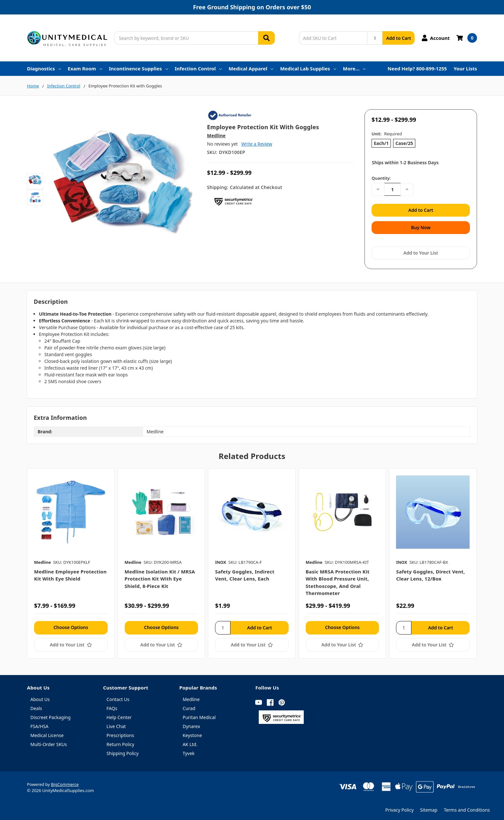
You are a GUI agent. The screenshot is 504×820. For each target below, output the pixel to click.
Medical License (47, 733)
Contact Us (118, 697)
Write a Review (257, 144)
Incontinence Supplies (139, 68)
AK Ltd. (190, 742)
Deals (36, 706)
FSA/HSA (40, 724)
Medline (191, 697)
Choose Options (71, 624)
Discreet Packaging (51, 715)
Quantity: (381, 178)
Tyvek (189, 751)
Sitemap (429, 807)
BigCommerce (65, 782)
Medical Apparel (251, 68)
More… (354, 68)
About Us (40, 697)
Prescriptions (120, 733)
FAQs (112, 706)
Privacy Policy (399, 807)
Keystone (192, 733)
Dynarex (191, 724)
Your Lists (465, 68)
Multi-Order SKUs (49, 742)
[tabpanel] (71, 561)
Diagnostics (44, 68)
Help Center (119, 715)
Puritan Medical (199, 715)
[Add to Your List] (71, 642)
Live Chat (116, 724)
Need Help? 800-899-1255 (417, 68)
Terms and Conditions (467, 807)
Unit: (387, 134)
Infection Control (198, 68)
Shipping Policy (122, 751)
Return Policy (120, 742)
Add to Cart (398, 38)
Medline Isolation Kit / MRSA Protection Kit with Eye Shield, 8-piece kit (160, 576)
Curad (189, 706)
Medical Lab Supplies (308, 68)
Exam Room (85, 68)
